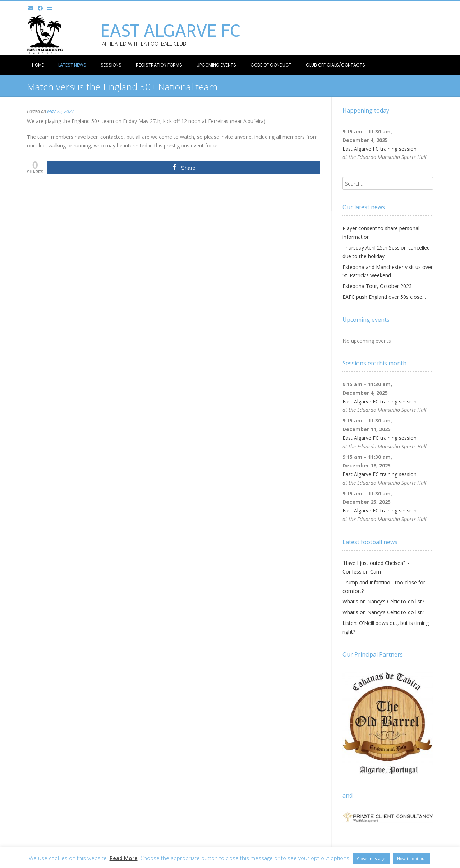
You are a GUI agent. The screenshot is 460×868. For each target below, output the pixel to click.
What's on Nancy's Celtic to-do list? (383, 601)
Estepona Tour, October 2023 (377, 286)
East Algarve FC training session (379, 149)
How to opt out (411, 858)
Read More (124, 858)
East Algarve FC (171, 31)
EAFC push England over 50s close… (384, 297)
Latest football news (370, 542)
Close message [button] (371, 858)
